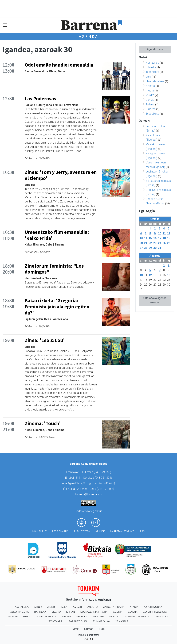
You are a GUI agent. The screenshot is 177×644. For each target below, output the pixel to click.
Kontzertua (152, 63)
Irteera (150, 91)
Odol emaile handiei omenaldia (59, 65)
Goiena (133, 612)
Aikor (38, 607)
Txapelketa (152, 72)
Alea (64, 607)
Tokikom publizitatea (88, 635)
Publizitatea (82, 532)
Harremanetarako (122, 532)
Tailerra (150, 104)
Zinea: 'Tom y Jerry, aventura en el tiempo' (61, 175)
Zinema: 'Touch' (43, 423)
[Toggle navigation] (5, 25)
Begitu (56, 612)
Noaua (114, 616)
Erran (71, 612)
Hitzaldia (151, 67)
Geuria (118, 612)
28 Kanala (122, 621)
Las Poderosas (40, 99)
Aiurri (51, 607)
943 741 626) (107, 483)
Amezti (77, 607)
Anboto (93, 607)
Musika (150, 95)
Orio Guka (162, 616)
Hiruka (66, 616)
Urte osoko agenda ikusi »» (155, 300)
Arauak (100, 532)
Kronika (82, 616)
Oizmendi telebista (136, 616)
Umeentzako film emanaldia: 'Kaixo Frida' (57, 235)
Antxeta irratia (114, 607)
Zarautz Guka (78, 621)
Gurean (89, 629)
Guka (27, 616)
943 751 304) (104, 478)
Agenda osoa (155, 49)
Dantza (150, 100)
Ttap (102, 629)
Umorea (151, 109)
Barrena (40, 612)
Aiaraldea (22, 607)
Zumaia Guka (101, 621)
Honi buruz (40, 532)
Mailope (98, 616)
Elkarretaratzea (155, 81)
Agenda (89, 37)
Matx (75, 629)
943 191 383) (106, 489)
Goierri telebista (155, 612)
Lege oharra (60, 532)
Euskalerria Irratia (94, 612)
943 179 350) (103, 472)
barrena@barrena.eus (89, 494)
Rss (142, 532)
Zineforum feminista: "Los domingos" (54, 269)
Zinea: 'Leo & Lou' (45, 340)
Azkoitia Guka (19, 612)
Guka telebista (46, 616)
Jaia (148, 77)
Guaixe (13, 616)
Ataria (134, 607)
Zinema (150, 86)
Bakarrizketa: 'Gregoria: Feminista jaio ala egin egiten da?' (57, 307)
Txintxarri (56, 621)
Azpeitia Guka (153, 607)
